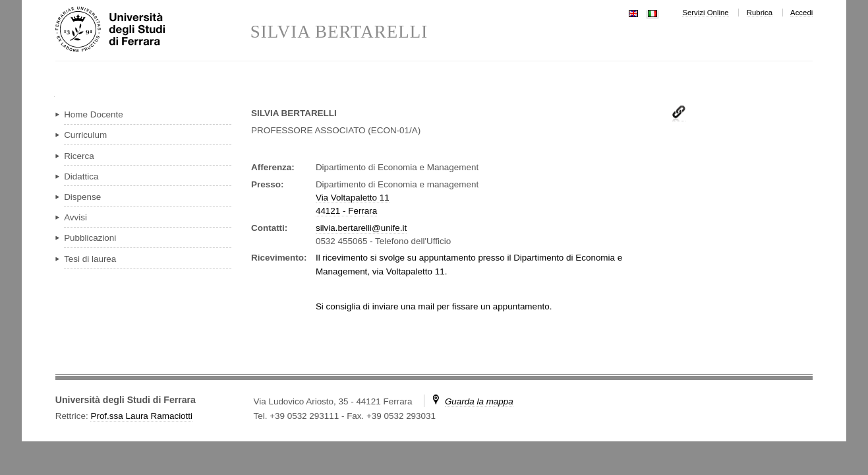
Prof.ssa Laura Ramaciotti (141, 416)
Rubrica (760, 13)
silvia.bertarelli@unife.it (361, 228)
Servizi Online (705, 13)
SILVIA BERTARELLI (339, 32)
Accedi (801, 13)
